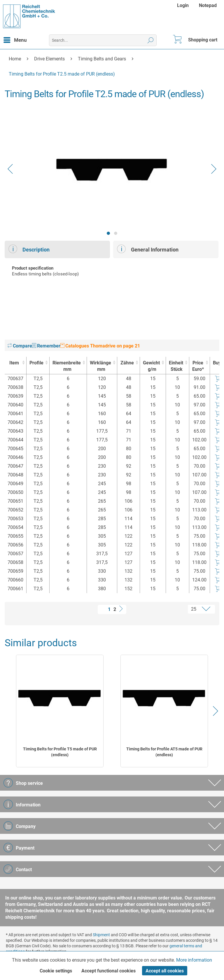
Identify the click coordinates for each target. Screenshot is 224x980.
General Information (148, 249)
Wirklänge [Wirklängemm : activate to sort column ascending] (100, 366)
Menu (15, 39)
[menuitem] (184, 5)
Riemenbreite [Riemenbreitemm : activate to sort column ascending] (67, 366)
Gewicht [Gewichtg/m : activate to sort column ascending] (151, 366)
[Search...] (103, 40)
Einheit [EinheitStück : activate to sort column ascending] (176, 366)
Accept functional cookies (108, 971)
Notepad (208, 5)
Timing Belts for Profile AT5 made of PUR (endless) (164, 752)
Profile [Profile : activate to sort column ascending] (36, 363)
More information (194, 960)
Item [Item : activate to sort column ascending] (14, 363)
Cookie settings (56, 971)
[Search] (151, 40)
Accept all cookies (165, 971)
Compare (20, 346)
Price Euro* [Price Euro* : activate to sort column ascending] (198, 366)
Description (29, 249)
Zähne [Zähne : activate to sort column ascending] (127, 363)
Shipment (101, 935)
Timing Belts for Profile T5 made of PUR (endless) (60, 752)
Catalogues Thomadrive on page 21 (100, 346)
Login (183, 5)
